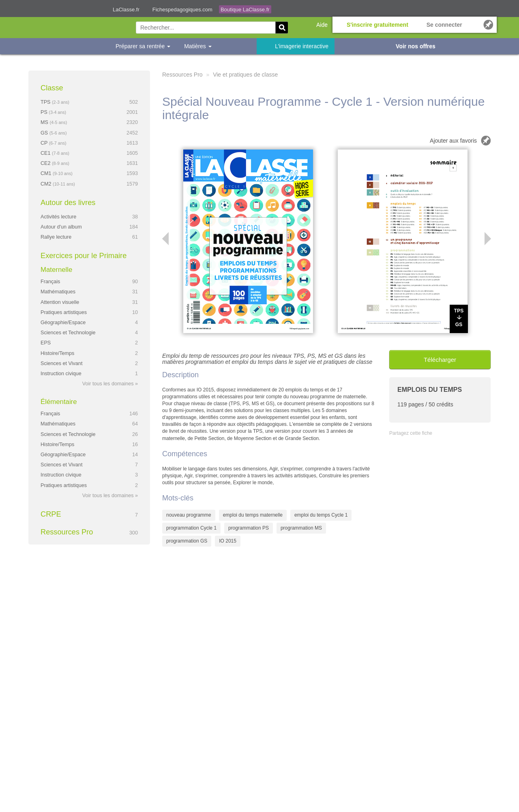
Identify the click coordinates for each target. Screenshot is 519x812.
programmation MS (301, 528)
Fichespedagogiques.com (182, 10)
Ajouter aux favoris (453, 141)
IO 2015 (228, 541)
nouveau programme (189, 515)
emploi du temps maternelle (253, 515)
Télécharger (440, 360)
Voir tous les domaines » (110, 384)
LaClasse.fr (126, 10)
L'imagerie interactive (302, 46)
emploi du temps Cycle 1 (321, 515)
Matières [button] (198, 46)
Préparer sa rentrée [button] (143, 46)
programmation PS (249, 528)
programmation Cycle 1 (191, 528)
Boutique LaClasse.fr (245, 10)
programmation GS (187, 541)
